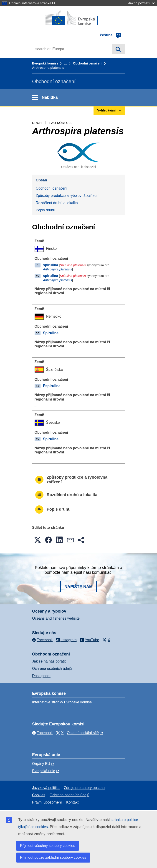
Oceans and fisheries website (56, 618)
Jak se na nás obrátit (49, 661)
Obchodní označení (88, 63)
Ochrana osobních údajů (52, 669)
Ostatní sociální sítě (83, 733)
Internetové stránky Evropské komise (62, 702)
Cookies (39, 795)
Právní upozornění (47, 802)
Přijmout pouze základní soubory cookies (53, 857)
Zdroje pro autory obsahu (84, 788)
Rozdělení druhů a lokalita (57, 203)
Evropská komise (45, 63)
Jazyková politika (46, 788)
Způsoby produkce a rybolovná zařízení (68, 196)
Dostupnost (41, 676)
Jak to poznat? (141, 3)
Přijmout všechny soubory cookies (48, 846)
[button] (38, 540)
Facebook (42, 733)
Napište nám (78, 587)
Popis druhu (45, 210)
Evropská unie (44, 771)
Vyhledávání (118, 49)
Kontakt (72, 802)
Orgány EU (41, 764)
